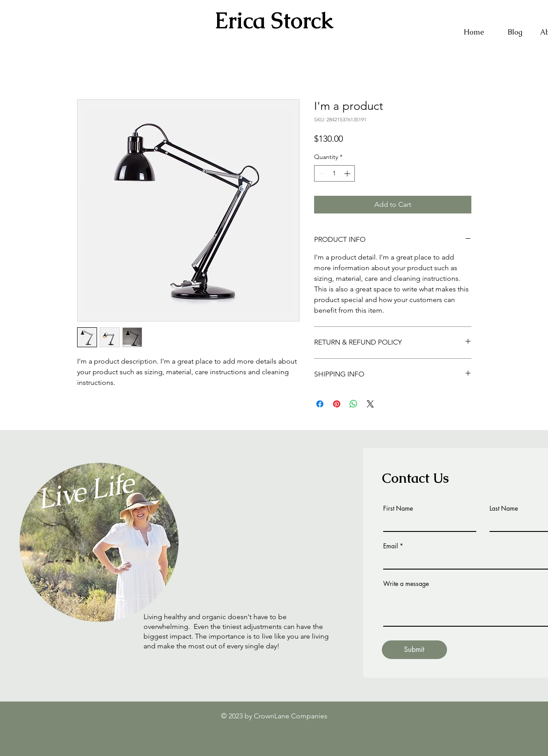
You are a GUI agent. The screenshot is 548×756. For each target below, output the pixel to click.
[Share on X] (370, 404)
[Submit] (414, 650)
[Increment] (348, 173)
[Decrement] (321, 173)
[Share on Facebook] (320, 404)
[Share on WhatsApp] (354, 404)
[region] (105, 504)
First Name (398, 508)
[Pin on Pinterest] (337, 404)
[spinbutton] (334, 173)
